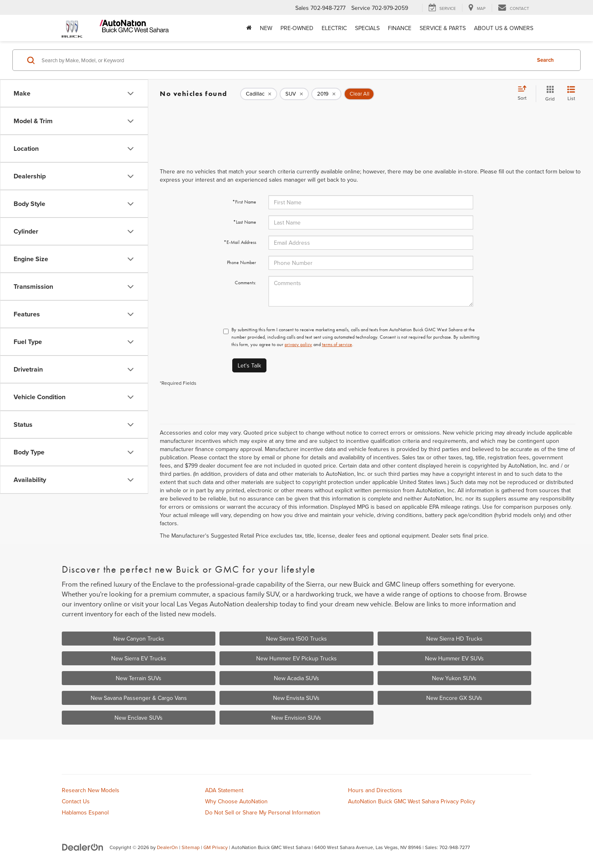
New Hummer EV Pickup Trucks (296, 658)
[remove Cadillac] (259, 94)
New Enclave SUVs (139, 718)
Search (545, 60)
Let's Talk (249, 365)
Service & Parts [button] (443, 28)
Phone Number (242, 262)
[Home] (249, 28)
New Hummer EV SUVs (454, 658)
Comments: (245, 283)
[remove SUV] (294, 94)
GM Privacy (216, 847)
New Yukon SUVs (454, 678)
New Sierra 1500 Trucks (296, 639)
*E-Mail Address (240, 242)
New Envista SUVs (296, 698)
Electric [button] (334, 28)
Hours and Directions (375, 790)
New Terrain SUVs (139, 678)
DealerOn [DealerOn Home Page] (167, 847)
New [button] (266, 28)
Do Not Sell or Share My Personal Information (263, 812)
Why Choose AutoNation (236, 801)
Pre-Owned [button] (297, 28)
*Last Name (245, 222)
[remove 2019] (326, 94)
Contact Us (76, 801)
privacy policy (298, 344)
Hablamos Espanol (85, 812)
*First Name (244, 202)
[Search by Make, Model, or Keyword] (285, 60)
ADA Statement (224, 790)
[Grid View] (548, 94)
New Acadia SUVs (296, 678)
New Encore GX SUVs (454, 698)
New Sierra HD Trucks (454, 639)
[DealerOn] (83, 847)
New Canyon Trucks (139, 639)
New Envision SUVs (296, 718)
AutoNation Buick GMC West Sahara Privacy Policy (412, 801)
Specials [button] (367, 28)
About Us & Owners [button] (504, 28)
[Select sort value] (525, 94)
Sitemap (191, 847)
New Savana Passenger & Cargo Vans (139, 698)
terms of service (337, 344)
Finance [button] (400, 28)
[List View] (571, 94)
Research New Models (91, 790)
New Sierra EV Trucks (139, 658)
